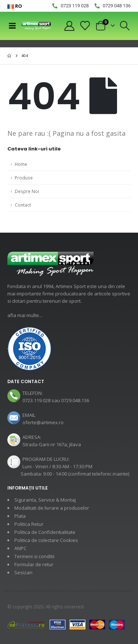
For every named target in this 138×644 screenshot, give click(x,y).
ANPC (20, 548)
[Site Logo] (36, 26)
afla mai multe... (25, 315)
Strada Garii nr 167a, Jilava (52, 444)
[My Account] (69, 26)
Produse (24, 178)
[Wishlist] (85, 26)
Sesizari (23, 572)
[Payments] (66, 624)
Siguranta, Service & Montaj (45, 500)
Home (21, 164)
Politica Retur (29, 524)
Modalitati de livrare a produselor (52, 508)
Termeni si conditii (34, 556)
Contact (23, 205)
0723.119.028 (36, 400)
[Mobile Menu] (12, 26)
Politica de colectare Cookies (46, 540)
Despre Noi (27, 191)
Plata (20, 516)
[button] (125, 26)
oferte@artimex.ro (43, 422)
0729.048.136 (75, 400)
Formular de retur (34, 564)
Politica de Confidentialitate (45, 532)
